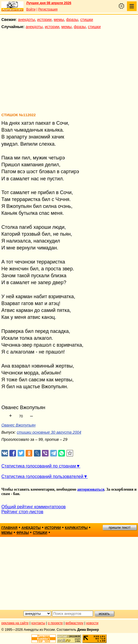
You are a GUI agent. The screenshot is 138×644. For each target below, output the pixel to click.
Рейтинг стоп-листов (22, 512)
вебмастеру (74, 623)
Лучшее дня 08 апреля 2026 (49, 3)
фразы (72, 20)
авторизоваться (91, 489)
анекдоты (26, 20)
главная (9, 528)
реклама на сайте (15, 623)
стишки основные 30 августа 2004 (49, 432)
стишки (87, 20)
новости (92, 623)
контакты (38, 623)
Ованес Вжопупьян (18, 425)
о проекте (55, 623)
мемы (59, 20)
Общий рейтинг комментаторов (34, 507)
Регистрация (48, 9)
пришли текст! (120, 528)
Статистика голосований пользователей (42, 476)
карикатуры (76, 528)
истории (44, 20)
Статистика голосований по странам (39, 466)
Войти (31, 9)
